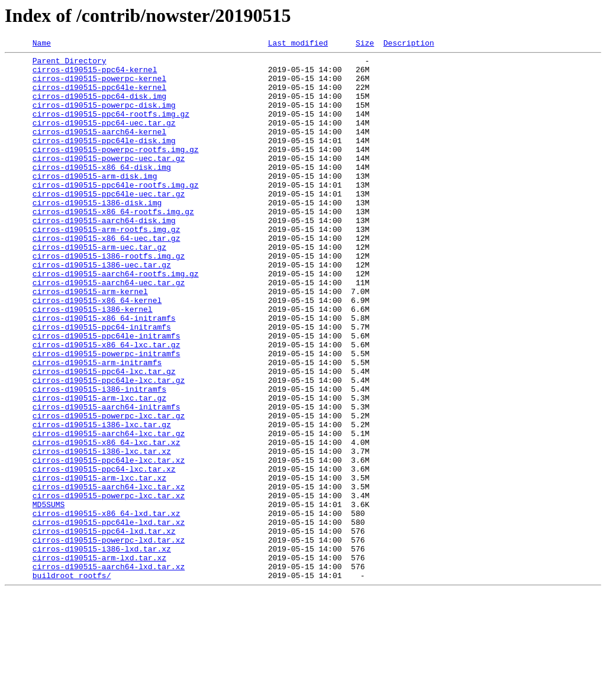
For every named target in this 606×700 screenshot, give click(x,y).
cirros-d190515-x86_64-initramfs (104, 373)
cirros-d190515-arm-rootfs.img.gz (107, 266)
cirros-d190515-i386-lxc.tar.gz (102, 501)
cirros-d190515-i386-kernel (93, 362)
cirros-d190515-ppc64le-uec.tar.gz (109, 224)
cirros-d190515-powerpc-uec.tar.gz (109, 181)
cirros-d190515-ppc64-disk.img (99, 107)
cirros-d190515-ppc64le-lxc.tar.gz (109, 447)
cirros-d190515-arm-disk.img (95, 202)
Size (365, 44)
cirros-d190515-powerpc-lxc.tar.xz (109, 586)
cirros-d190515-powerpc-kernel (99, 85)
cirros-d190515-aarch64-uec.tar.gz (109, 330)
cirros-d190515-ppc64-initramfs (102, 383)
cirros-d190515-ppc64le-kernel (99, 96)
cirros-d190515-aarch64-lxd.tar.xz (109, 671)
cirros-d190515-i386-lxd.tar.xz (102, 650)
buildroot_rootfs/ (72, 682)
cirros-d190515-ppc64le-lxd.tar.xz (109, 618)
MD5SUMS (49, 596)
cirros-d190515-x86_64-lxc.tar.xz (107, 522)
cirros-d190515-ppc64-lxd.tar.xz (104, 628)
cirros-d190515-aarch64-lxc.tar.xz (109, 575)
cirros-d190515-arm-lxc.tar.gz (99, 469)
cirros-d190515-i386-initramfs (99, 458)
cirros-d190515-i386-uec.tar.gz (102, 309)
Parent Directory (70, 64)
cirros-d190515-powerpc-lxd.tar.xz (109, 639)
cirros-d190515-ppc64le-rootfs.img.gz (116, 213)
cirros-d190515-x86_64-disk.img (102, 192)
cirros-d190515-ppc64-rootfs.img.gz (111, 128)
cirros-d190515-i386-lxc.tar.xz (102, 533)
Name (42, 44)
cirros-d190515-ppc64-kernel (95, 75)
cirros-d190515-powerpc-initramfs (107, 415)
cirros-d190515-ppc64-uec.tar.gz (104, 138)
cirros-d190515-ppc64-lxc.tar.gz (104, 437)
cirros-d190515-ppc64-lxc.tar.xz (104, 554)
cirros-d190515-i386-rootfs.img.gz (109, 298)
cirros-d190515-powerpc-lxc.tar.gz (109, 490)
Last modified (298, 44)
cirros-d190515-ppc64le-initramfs (107, 394)
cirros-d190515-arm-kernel (90, 341)
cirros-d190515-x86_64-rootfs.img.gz (113, 245)
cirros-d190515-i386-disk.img (97, 234)
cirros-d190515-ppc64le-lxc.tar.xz (109, 543)
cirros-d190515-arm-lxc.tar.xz (99, 564)
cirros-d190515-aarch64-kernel (99, 149)
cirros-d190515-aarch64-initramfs (107, 479)
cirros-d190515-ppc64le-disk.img (104, 160)
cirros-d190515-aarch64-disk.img (104, 256)
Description (409, 44)
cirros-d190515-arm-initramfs (97, 426)
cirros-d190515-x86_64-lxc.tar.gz (107, 405)
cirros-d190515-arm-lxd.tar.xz (99, 660)
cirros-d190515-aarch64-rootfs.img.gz (116, 320)
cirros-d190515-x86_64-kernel (97, 351)
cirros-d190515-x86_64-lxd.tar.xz (107, 607)
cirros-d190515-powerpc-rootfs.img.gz (116, 170)
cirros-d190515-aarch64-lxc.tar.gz (109, 511)
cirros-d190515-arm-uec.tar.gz (99, 288)
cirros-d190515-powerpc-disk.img (104, 117)
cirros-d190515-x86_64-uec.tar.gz (107, 277)
